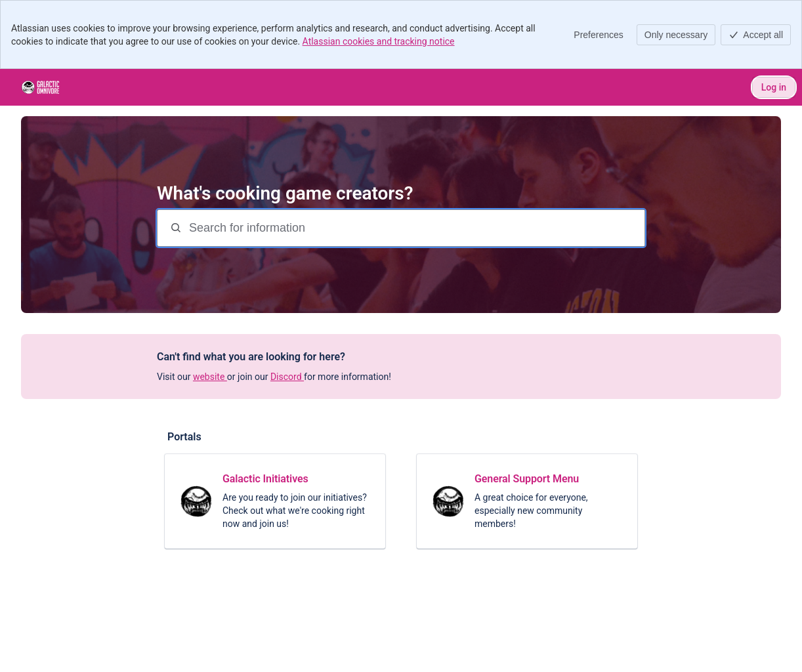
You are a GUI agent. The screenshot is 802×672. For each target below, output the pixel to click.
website (210, 377)
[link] (275, 501)
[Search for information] (415, 228)
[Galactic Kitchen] (40, 87)
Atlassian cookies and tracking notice (379, 41)
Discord (287, 377)
